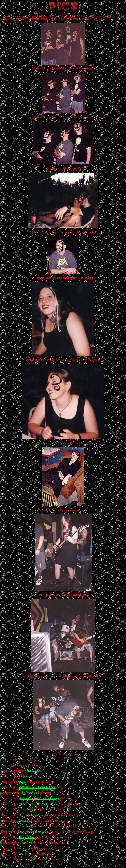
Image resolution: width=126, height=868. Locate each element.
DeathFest (25, 860)
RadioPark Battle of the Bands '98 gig (40, 798)
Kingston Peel (27, 837)
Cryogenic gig (27, 810)
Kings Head (26, 843)
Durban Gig (26, 821)
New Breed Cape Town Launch (36, 815)
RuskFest (25, 854)
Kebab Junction (33, 771)
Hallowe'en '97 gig (30, 793)
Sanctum (24, 848)
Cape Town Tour (29, 826)
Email (4, 865)
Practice (22, 782)
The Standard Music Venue (34, 832)
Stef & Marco (23, 776)
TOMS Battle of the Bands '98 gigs (38, 804)
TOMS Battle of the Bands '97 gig (38, 787)
